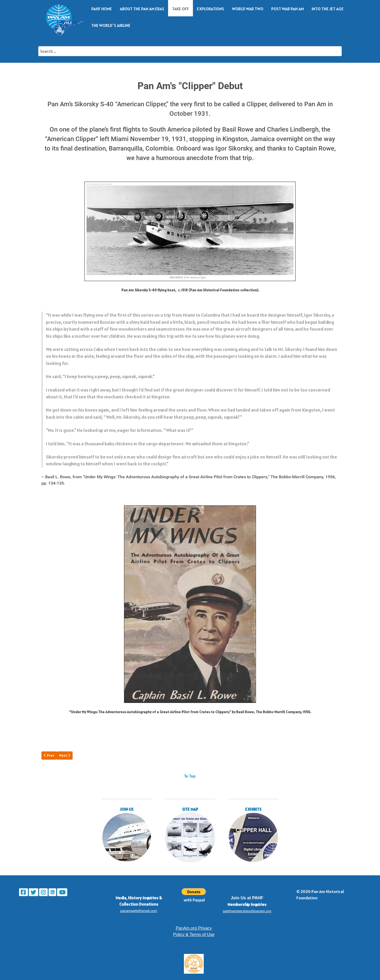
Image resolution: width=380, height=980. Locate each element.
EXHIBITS (253, 809)
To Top (190, 776)
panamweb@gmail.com (139, 911)
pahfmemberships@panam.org (247, 911)
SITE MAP (190, 809)
